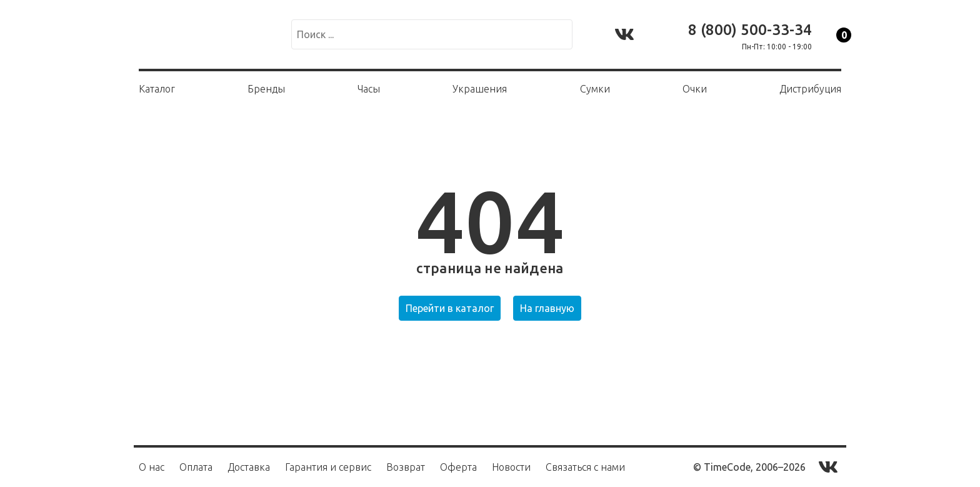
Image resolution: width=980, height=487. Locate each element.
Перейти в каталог (450, 308)
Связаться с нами (585, 467)
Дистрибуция (810, 89)
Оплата (196, 467)
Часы (369, 89)
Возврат (406, 467)
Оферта (458, 467)
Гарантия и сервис (328, 467)
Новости (511, 467)
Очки (695, 89)
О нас (152, 467)
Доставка (249, 467)
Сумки (595, 89)
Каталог (157, 89)
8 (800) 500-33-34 (750, 30)
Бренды (266, 89)
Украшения (480, 89)
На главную (547, 308)
